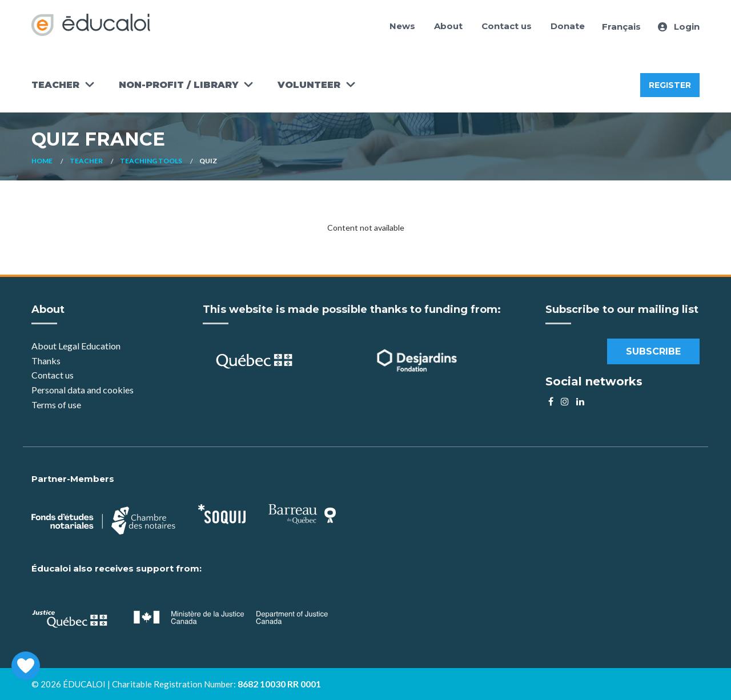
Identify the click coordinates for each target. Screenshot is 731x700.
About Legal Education (76, 346)
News (402, 26)
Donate (568, 26)
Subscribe (653, 351)
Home (42, 161)
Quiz (208, 161)
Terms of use (56, 405)
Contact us (507, 26)
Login (679, 27)
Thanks (47, 361)
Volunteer (309, 85)
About (448, 26)
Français (621, 27)
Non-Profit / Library (178, 85)
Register (670, 85)
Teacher (55, 85)
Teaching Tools (151, 161)
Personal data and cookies (83, 390)
